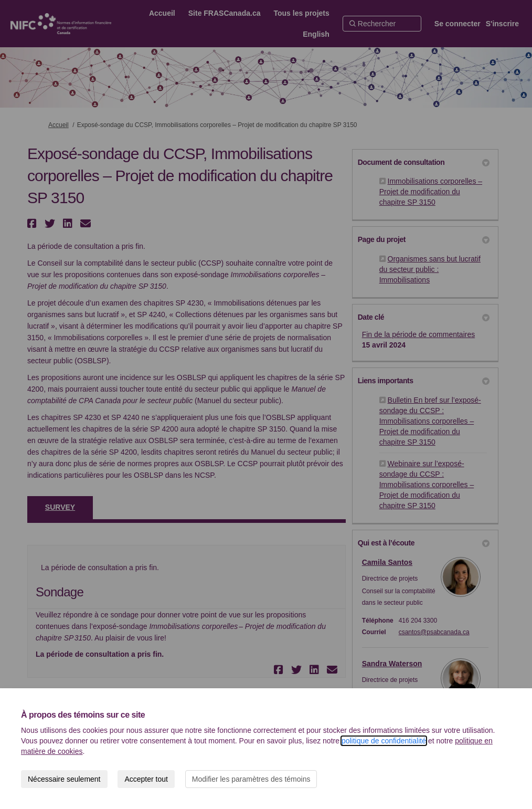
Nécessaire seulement (64, 779)
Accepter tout (146, 779)
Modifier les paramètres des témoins (251, 779)
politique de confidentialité (384, 741)
